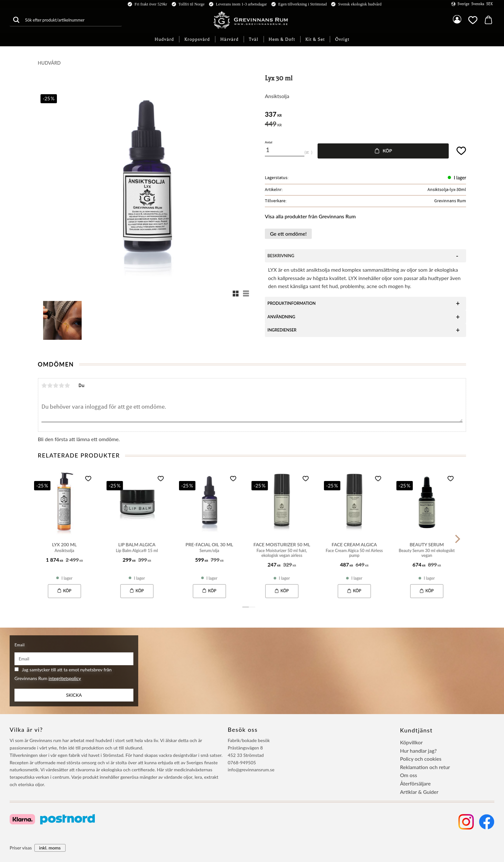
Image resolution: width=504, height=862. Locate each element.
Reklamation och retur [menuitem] (425, 767)
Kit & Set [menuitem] (315, 39)
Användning (281, 317)
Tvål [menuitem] (253, 39)
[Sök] (16, 20)
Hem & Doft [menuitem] (282, 39)
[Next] (457, 539)
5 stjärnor (67, 386)
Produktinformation (292, 303)
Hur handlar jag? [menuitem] (418, 751)
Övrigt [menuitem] (342, 39)
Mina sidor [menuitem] (457, 20)
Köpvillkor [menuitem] (411, 742)
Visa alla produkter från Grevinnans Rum (310, 216)
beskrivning (281, 256)
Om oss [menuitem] (408, 775)
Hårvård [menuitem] (229, 39)
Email (19, 645)
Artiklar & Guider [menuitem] (419, 792)
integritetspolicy (65, 678)
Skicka (74, 695)
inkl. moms (50, 848)
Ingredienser (282, 330)
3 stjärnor (56, 386)
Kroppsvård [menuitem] (197, 39)
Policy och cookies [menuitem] (421, 759)
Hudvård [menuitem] (164, 39)
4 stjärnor (62, 386)
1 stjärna (44, 386)
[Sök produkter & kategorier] (72, 20)
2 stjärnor (50, 386)
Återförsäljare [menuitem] (415, 783)
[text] (365, 115)
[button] (473, 20)
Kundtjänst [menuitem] (416, 730)
